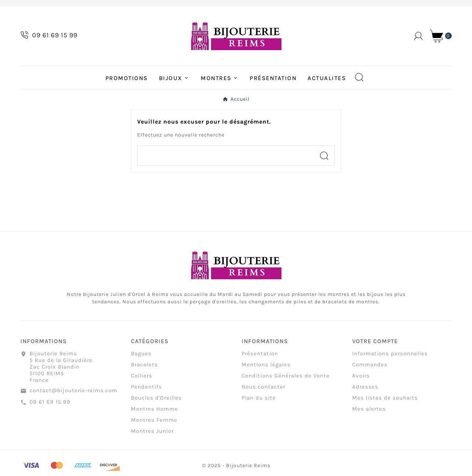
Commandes (370, 368)
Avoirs (361, 379)
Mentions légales (266, 368)
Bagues (141, 356)
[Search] (324, 156)
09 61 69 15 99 (50, 405)
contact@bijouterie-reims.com (73, 393)
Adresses (365, 390)
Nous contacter (263, 390)
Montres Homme (155, 412)
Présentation (260, 356)
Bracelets (144, 368)
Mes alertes (369, 412)
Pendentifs (146, 390)
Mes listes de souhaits (385, 401)
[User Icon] (418, 36)
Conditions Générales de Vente (286, 379)
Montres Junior (152, 434)
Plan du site (259, 401)
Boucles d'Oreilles (156, 401)
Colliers (142, 379)
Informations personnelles (390, 356)
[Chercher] (226, 156)
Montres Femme (154, 423)
